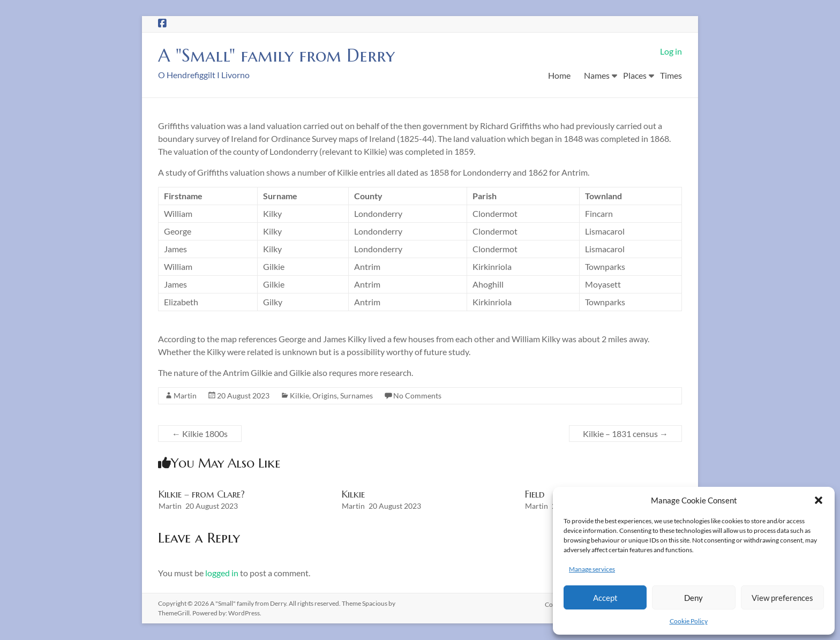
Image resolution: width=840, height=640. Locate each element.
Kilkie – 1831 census (625, 434)
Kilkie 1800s (200, 434)
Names (597, 75)
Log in (671, 51)
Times (671, 75)
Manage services (592, 569)
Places (635, 75)
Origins (325, 396)
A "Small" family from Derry (285, 55)
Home (559, 75)
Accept (605, 598)
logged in (222, 573)
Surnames (357, 396)
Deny (693, 598)
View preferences (782, 598)
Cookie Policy (689, 621)
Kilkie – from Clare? (202, 495)
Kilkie (299, 396)
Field (535, 495)
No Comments (417, 396)
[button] (819, 500)
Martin (185, 396)
